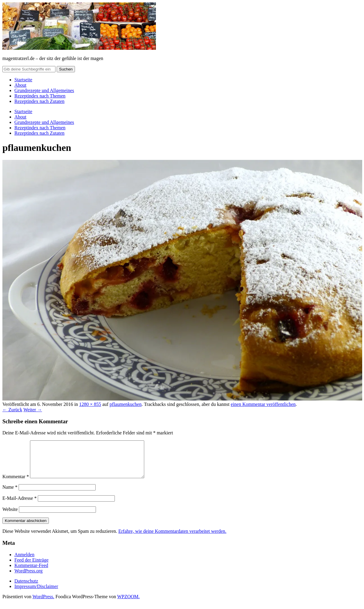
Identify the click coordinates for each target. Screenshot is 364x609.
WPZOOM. (128, 604)
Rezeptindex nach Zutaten (39, 101)
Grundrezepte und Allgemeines (44, 90)
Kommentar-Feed (31, 573)
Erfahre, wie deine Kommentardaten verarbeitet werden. (172, 538)
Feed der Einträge (31, 567)
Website (10, 516)
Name (10, 494)
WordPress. (43, 604)
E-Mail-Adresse (19, 505)
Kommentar (16, 484)
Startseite (23, 80)
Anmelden (24, 562)
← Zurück (12, 410)
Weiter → (33, 410)
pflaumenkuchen (126, 404)
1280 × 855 (90, 404)
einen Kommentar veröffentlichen (263, 404)
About (20, 85)
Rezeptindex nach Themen (40, 96)
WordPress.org (28, 578)
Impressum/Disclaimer (36, 594)
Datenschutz (26, 588)
